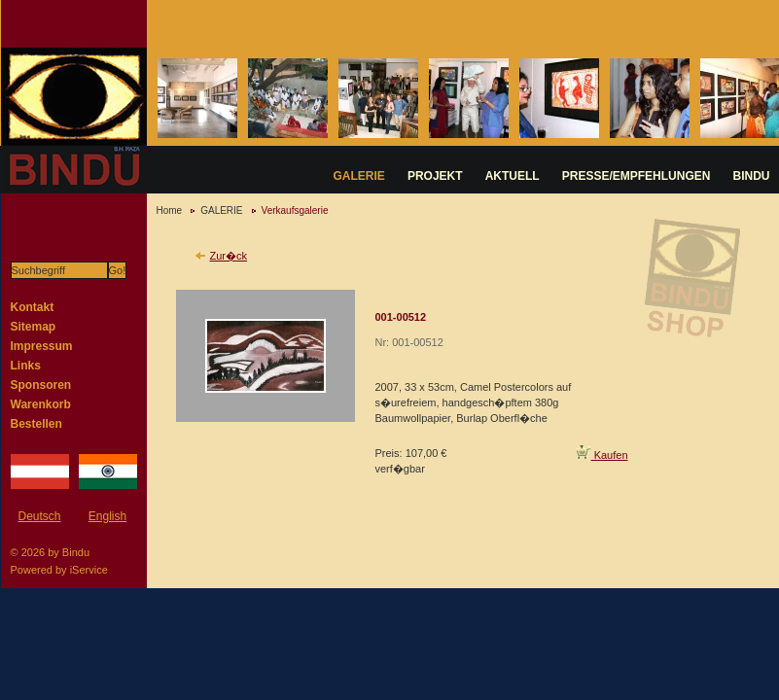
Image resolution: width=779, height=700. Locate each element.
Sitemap (34, 327)
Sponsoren (41, 385)
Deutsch (39, 516)
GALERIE (359, 176)
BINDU (752, 176)
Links (26, 366)
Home (170, 210)
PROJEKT (435, 176)
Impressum (42, 346)
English (107, 516)
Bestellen (36, 424)
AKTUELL (513, 176)
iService (89, 570)
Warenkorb (41, 404)
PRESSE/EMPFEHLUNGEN (637, 176)
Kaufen (602, 455)
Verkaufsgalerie (295, 210)
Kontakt (33, 307)
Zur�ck (229, 256)
